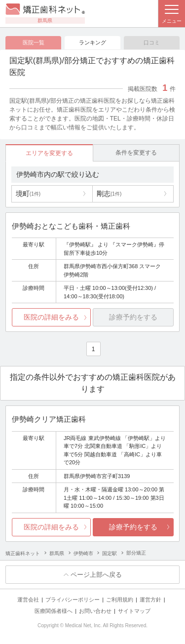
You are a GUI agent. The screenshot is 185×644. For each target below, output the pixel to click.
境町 (28, 194)
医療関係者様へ (54, 611)
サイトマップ (134, 611)
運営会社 (28, 600)
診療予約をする (133, 527)
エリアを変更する (49, 153)
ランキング (92, 42)
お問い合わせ (95, 611)
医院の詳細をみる (51, 317)
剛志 (109, 194)
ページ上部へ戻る (96, 575)
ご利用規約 (120, 600)
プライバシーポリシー (73, 600)
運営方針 (150, 600)
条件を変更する (136, 153)
